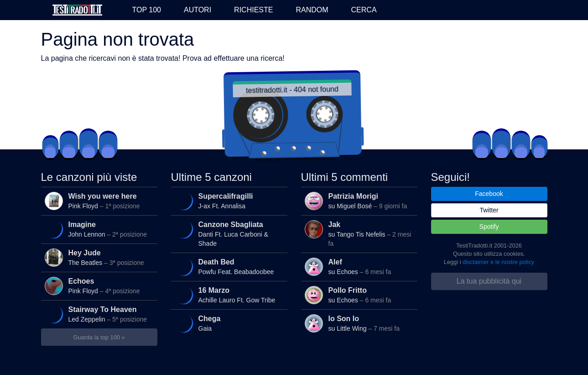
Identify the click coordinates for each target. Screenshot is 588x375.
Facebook (489, 194)
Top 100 (147, 10)
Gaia (228, 324)
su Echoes (359, 267)
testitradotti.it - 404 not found (296, 90)
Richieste (253, 10)
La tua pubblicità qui (489, 281)
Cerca (364, 10)
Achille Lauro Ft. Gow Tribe (228, 296)
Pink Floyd (99, 201)
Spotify (489, 227)
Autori (198, 10)
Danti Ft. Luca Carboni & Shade (228, 233)
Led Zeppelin (98, 315)
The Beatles (99, 258)
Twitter (489, 210)
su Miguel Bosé (359, 201)
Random (312, 10)
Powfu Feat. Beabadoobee (228, 267)
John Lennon (98, 230)
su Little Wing (359, 323)
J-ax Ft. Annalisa (228, 201)
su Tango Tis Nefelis (359, 234)
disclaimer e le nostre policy (498, 262)
